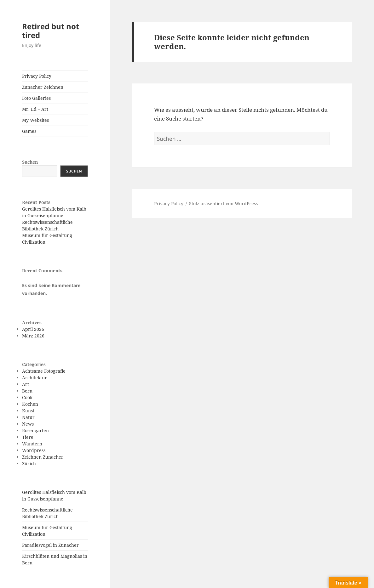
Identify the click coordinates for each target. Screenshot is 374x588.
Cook (27, 397)
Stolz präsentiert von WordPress (223, 204)
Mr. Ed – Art (35, 109)
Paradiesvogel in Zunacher (50, 545)
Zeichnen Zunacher (43, 457)
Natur (28, 417)
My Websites (35, 120)
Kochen (30, 404)
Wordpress (34, 450)
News (28, 424)
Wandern (32, 444)
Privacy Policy (37, 76)
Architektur (35, 378)
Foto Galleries (36, 98)
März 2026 (33, 336)
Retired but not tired (51, 31)
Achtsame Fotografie (44, 371)
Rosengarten (35, 430)
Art (26, 384)
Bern (27, 391)
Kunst (28, 411)
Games (29, 131)
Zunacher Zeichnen (43, 87)
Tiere (28, 437)
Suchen (30, 162)
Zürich (29, 464)
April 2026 (33, 329)
